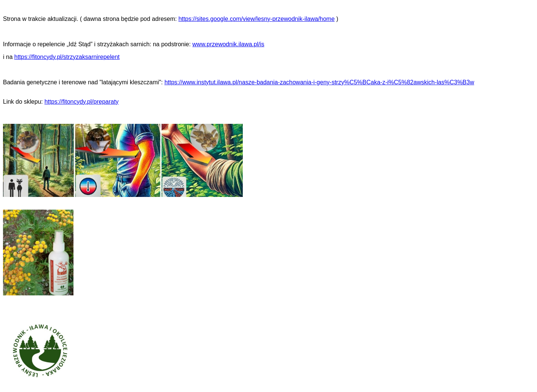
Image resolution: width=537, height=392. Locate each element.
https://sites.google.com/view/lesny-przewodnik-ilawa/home (256, 19)
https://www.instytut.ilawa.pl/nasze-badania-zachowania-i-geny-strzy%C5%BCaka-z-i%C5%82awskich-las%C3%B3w (319, 82)
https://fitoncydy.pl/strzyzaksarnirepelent (67, 57)
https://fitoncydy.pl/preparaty (81, 102)
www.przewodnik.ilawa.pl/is (228, 44)
